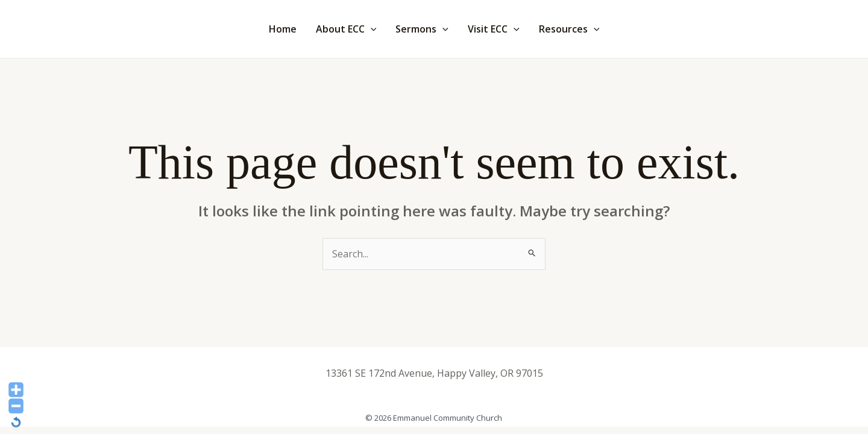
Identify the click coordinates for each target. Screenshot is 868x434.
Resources (569, 29)
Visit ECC (494, 29)
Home (283, 29)
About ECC (346, 29)
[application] (371, 29)
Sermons (422, 29)
